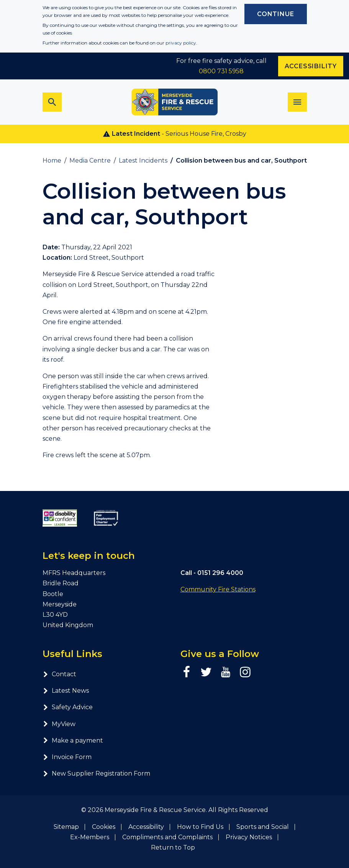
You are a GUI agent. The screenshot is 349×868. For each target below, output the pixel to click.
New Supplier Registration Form (96, 773)
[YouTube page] (226, 672)
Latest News (66, 691)
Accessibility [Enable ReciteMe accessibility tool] (311, 66)
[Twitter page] (206, 672)
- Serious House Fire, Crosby (174, 134)
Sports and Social (263, 827)
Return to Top (173, 847)
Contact (59, 674)
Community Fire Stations (218, 589)
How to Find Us (200, 827)
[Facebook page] (187, 672)
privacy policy (181, 43)
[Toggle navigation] (297, 102)
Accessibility (146, 827)
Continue (275, 14)
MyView (59, 724)
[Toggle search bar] (52, 102)
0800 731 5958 (221, 71)
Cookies (104, 827)
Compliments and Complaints (167, 837)
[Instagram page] (245, 672)
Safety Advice (68, 707)
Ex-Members (90, 837)
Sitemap (66, 827)
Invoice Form (67, 757)
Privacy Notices (249, 837)
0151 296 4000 (220, 573)
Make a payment (73, 740)
